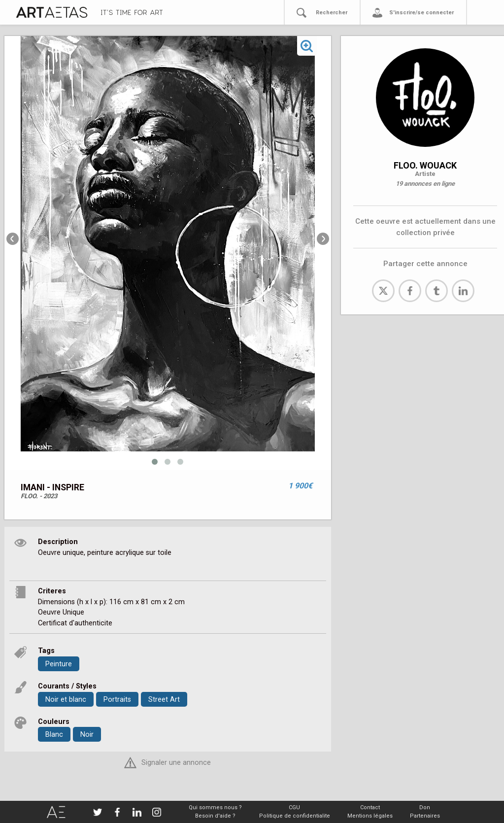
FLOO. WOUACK (425, 165)
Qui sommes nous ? (215, 807)
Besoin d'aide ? (215, 816)
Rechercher (332, 13)
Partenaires (425, 816)
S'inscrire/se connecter (421, 13)
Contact (370, 807)
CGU (294, 807)
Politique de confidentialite (295, 816)
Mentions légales (370, 816)
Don (425, 807)
